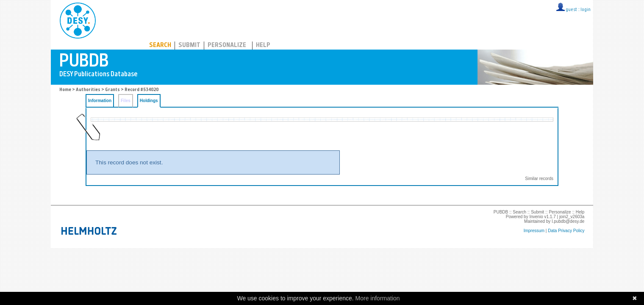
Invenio (536, 217)
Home (65, 90)
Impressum (534, 231)
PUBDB (115, 19)
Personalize (227, 46)
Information (100, 101)
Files (126, 101)
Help (263, 46)
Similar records (539, 179)
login (586, 10)
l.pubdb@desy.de (568, 221)
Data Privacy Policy (566, 231)
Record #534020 (142, 90)
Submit (189, 46)
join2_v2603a (572, 217)
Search (160, 46)
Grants (112, 90)
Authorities (88, 90)
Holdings (149, 101)
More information (378, 298)
